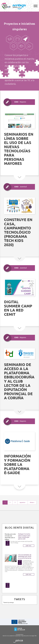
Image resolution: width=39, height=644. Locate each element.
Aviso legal (32, 636)
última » (32, 502)
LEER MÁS (28, 546)
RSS (36, 636)
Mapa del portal (25, 636)
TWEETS (19, 599)
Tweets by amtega (8, 603)
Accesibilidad (17, 636)
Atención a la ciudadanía (8, 636)
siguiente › (23, 502)
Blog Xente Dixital (19, 528)
